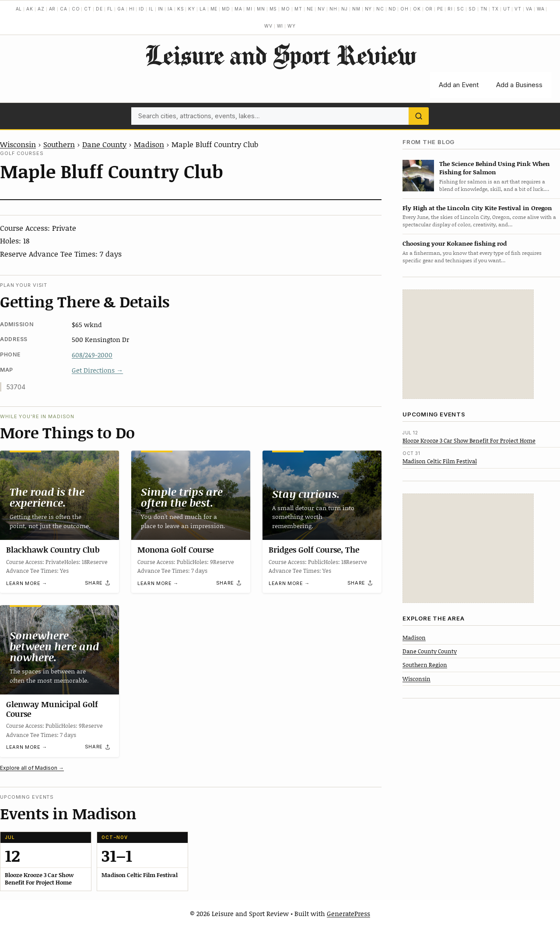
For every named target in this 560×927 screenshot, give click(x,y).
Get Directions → (97, 370)
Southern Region (425, 665)
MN (261, 9)
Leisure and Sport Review (280, 55)
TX (495, 9)
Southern (59, 144)
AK (30, 9)
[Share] (98, 583)
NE (310, 9)
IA (170, 9)
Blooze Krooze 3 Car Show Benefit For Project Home (469, 441)
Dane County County (430, 651)
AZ (41, 9)
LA (203, 9)
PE (440, 9)
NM (356, 9)
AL (19, 9)
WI (280, 26)
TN (484, 9)
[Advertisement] (468, 344)
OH (404, 9)
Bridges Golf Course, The (314, 550)
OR (429, 9)
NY (369, 9)
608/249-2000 (92, 355)
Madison (149, 144)
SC (460, 9)
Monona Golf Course (175, 550)
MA (238, 9)
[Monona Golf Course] (191, 495)
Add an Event (459, 85)
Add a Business (519, 85)
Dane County (104, 144)
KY (192, 9)
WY (292, 26)
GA (121, 9)
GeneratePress (348, 913)
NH (333, 9)
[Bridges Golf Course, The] (322, 495)
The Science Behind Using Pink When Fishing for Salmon (495, 168)
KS (181, 9)
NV (321, 9)
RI (450, 9)
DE (99, 9)
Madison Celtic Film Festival (440, 461)
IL (151, 9)
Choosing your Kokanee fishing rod (455, 243)
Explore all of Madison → (32, 768)
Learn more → (27, 583)
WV (268, 26)
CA (64, 9)
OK (417, 9)
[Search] (419, 116)
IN (161, 9)
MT (298, 9)
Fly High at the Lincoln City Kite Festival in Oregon (477, 208)
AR (52, 9)
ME (214, 9)
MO (286, 9)
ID (142, 9)
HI (132, 9)
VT (518, 9)
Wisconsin (18, 144)
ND (392, 9)
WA (541, 9)
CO (76, 9)
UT (507, 9)
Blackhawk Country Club (53, 550)
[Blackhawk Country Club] (59, 495)
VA (529, 9)
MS (273, 9)
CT (88, 9)
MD (226, 9)
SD (472, 9)
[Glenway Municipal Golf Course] (59, 650)
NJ (345, 9)
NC (380, 9)
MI (249, 9)
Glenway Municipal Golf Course (52, 709)
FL (110, 9)
